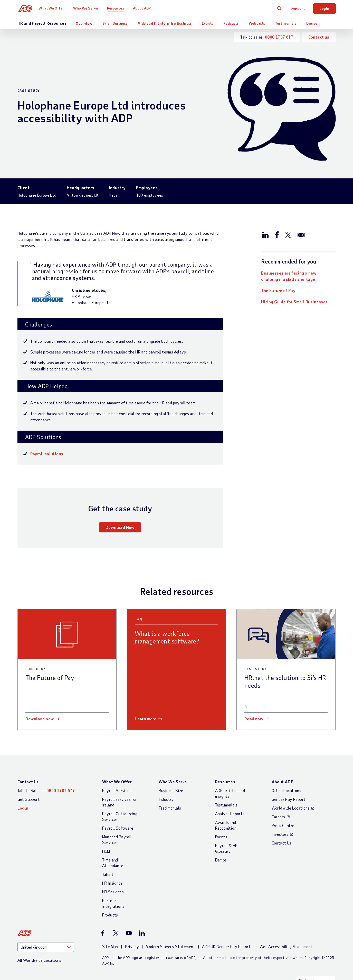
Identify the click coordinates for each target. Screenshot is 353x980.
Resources (118, 8)
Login (325, 8)
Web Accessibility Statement (286, 946)
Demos (312, 23)
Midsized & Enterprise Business (165, 23)
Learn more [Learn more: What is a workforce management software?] (146, 719)
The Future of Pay (278, 290)
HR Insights (112, 883)
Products (110, 915)
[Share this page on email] (301, 234)
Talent (108, 874)
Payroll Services (117, 790)
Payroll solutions (47, 454)
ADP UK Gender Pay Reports (227, 946)
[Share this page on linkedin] (265, 234)
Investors (280, 834)
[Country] (46, 947)
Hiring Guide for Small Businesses (294, 302)
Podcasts (231, 23)
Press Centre (283, 825)
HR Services (113, 892)
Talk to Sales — (46, 790)
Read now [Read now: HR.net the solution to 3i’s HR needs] (254, 719)
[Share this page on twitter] (288, 234)
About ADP (144, 8)
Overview (84, 23)
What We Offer (53, 8)
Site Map (110, 946)
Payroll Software (118, 828)
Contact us (319, 37)
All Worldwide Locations (39, 960)
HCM (106, 851)
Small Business (115, 23)
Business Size (171, 790)
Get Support (29, 799)
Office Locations (286, 790)
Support (298, 8)
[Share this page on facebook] (277, 234)
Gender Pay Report (289, 799)
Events (207, 23)
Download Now (120, 527)
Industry (166, 799)
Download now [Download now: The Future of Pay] (40, 719)
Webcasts (257, 23)
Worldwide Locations (291, 808)
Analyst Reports (230, 814)
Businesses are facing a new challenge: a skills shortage (289, 276)
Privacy (132, 946)
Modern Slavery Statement (170, 946)
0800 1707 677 (279, 37)
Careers (278, 817)
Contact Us (28, 782)
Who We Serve (88, 8)
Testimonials (286, 23)
